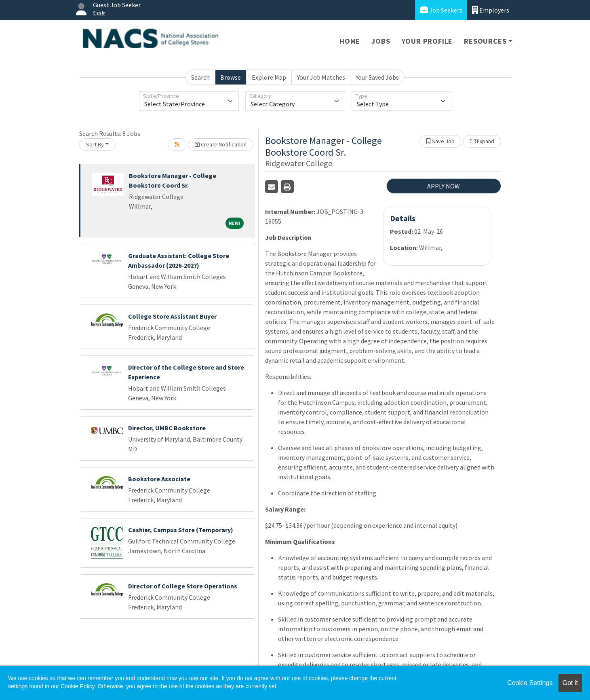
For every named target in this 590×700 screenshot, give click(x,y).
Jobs (381, 41)
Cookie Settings (530, 683)
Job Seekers (441, 10)
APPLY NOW (444, 186)
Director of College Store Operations (183, 586)
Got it (570, 683)
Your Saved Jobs (377, 77)
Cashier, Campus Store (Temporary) (181, 530)
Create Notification (221, 144)
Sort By (95, 144)
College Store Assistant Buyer (172, 316)
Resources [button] (485, 41)
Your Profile (427, 41)
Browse (231, 77)
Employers (491, 10)
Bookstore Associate (159, 479)
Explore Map (269, 77)
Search (200, 77)
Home (350, 41)
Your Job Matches (321, 77)
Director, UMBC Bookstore (167, 428)
